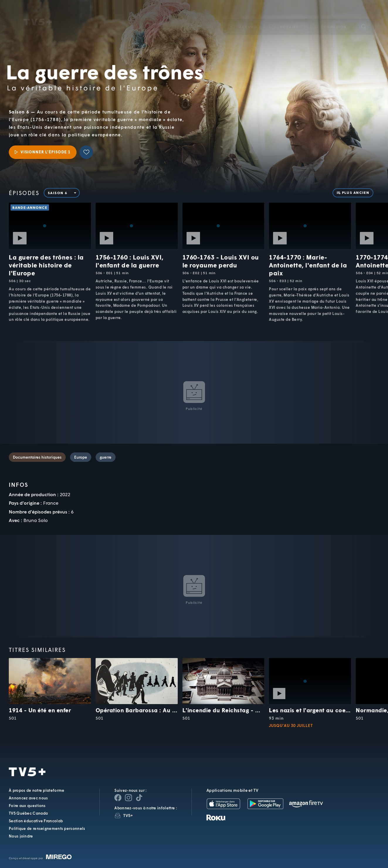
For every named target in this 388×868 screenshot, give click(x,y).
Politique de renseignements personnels (47, 828)
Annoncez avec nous (28, 798)
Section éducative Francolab (36, 821)
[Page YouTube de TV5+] (139, 798)
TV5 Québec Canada (28, 813)
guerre (106, 457)
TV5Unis (38, 14)
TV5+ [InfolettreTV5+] (128, 815)
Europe (81, 457)
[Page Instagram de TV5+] (128, 798)
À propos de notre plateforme (37, 790)
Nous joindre (21, 836)
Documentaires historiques (37, 457)
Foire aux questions (27, 806)
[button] (284, 19)
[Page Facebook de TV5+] (118, 798)
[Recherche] (364, 18)
